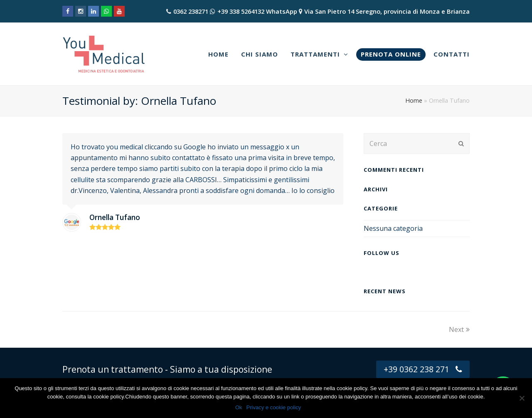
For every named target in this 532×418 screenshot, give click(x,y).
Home (414, 100)
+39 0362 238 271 (423, 369)
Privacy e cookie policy (274, 407)
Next (459, 329)
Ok (239, 407)
